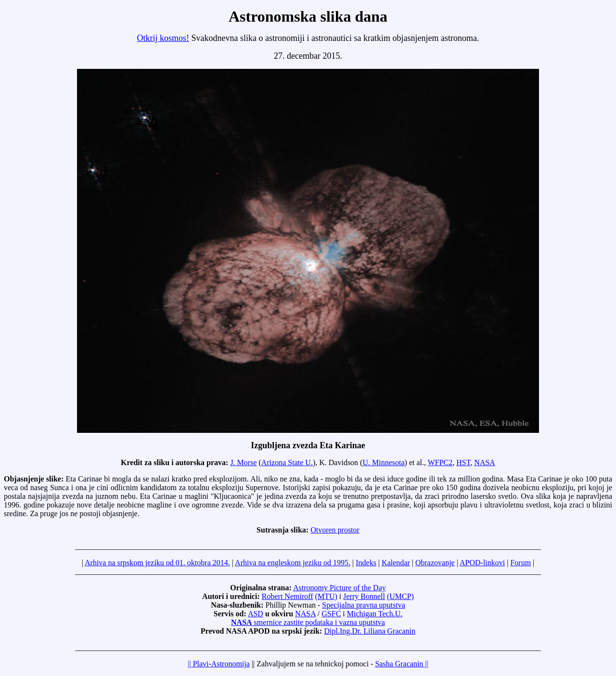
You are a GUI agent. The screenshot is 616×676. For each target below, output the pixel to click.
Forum (520, 563)
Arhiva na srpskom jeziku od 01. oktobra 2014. (157, 563)
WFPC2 (440, 462)
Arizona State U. (287, 462)
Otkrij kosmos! (163, 38)
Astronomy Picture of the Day (340, 588)
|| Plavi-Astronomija (219, 664)
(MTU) (326, 596)
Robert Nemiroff (288, 596)
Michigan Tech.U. (375, 614)
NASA (485, 462)
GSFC (331, 614)
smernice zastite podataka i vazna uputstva (308, 622)
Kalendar (396, 563)
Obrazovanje (435, 563)
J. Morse (243, 462)
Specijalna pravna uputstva (363, 605)
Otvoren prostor (335, 530)
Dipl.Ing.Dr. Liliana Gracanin (370, 631)
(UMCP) (400, 596)
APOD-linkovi (482, 563)
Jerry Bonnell (364, 596)
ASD (256, 614)
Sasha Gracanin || (401, 664)
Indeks (366, 563)
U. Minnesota (383, 462)
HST (463, 462)
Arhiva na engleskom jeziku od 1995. (293, 563)
